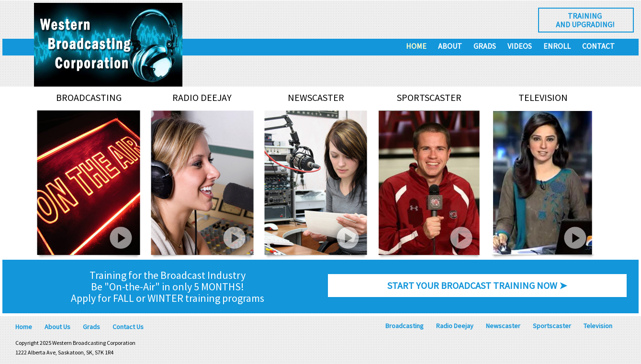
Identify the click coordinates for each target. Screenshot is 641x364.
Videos (520, 46)
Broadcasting (405, 326)
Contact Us (128, 327)
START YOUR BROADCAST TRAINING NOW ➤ (477, 285)
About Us (57, 327)
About (450, 46)
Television (598, 326)
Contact (598, 46)
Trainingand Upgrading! (585, 20)
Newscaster (503, 326)
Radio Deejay (455, 326)
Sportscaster (552, 326)
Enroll (557, 46)
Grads (485, 46)
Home (416, 46)
